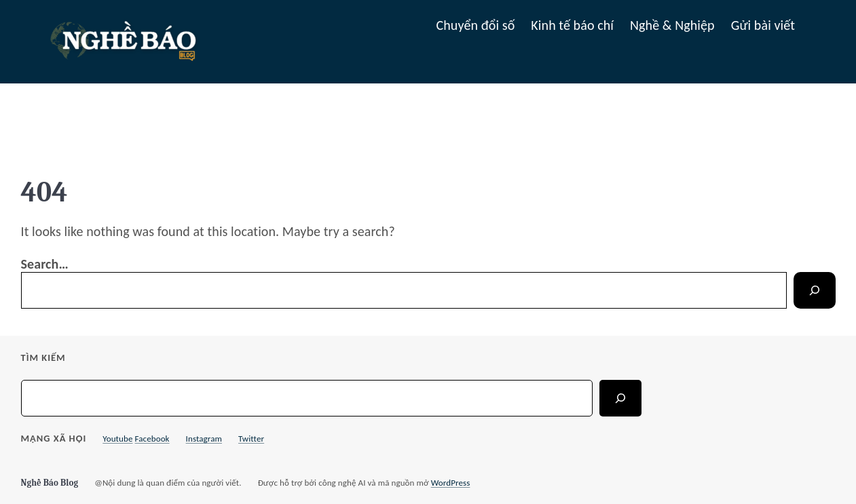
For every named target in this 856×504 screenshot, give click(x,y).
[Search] (815, 290)
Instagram (204, 439)
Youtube (117, 439)
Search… (45, 264)
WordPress (451, 483)
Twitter (251, 439)
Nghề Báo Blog (50, 483)
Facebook (152, 439)
